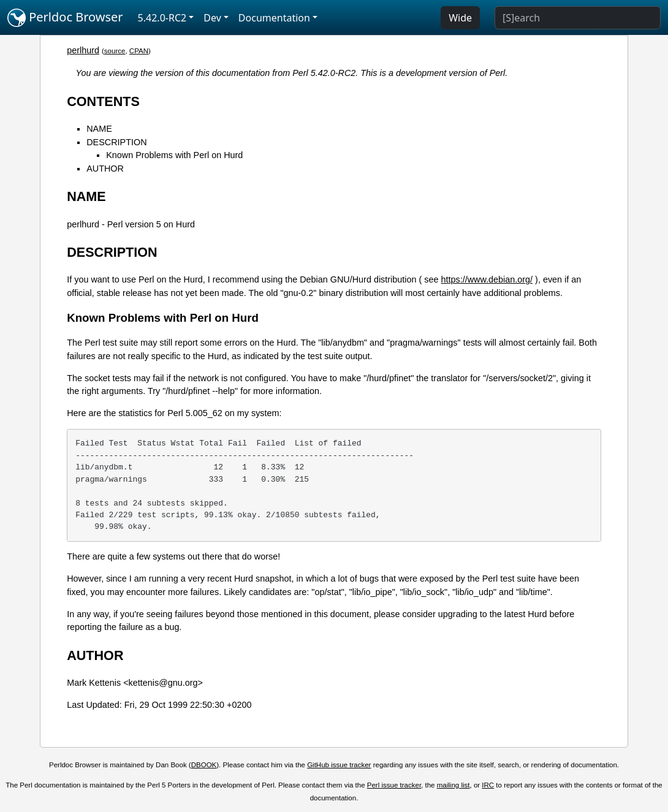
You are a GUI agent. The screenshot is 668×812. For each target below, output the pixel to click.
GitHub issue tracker (339, 765)
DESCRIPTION (116, 142)
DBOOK (204, 765)
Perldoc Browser (65, 18)
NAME (99, 129)
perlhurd (83, 50)
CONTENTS (103, 101)
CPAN (139, 51)
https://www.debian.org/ (487, 279)
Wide (460, 18)
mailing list (454, 785)
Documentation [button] (274, 18)
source (115, 51)
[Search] (578, 18)
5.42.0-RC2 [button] (162, 18)
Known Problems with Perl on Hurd (174, 155)
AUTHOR (105, 169)
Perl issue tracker (394, 785)
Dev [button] (212, 18)
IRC (488, 785)
